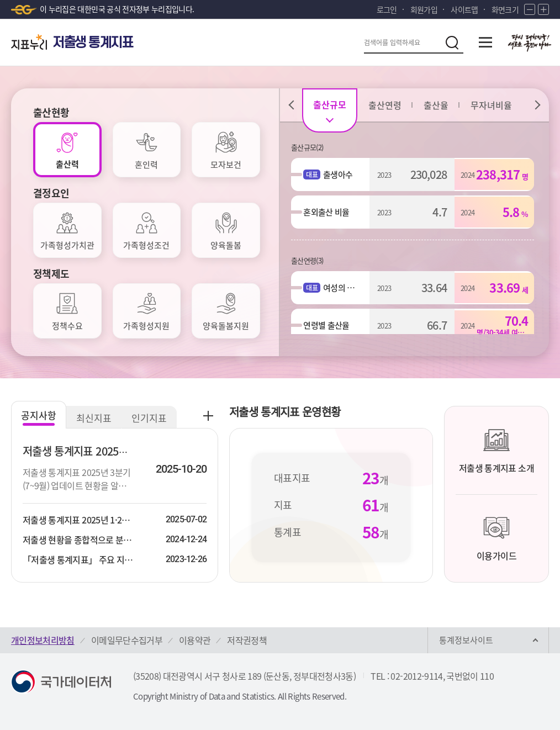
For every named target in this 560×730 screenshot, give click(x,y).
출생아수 (336, 174)
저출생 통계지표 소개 (496, 451)
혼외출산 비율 (326, 212)
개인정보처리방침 (43, 640)
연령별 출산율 (326, 325)
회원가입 (424, 9)
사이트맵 (464, 9)
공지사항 (39, 415)
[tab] (67, 150)
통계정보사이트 (466, 640)
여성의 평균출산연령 (336, 288)
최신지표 (94, 418)
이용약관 (195, 640)
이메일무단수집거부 (127, 640)
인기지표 (149, 418)
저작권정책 (247, 640)
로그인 (387, 9)
